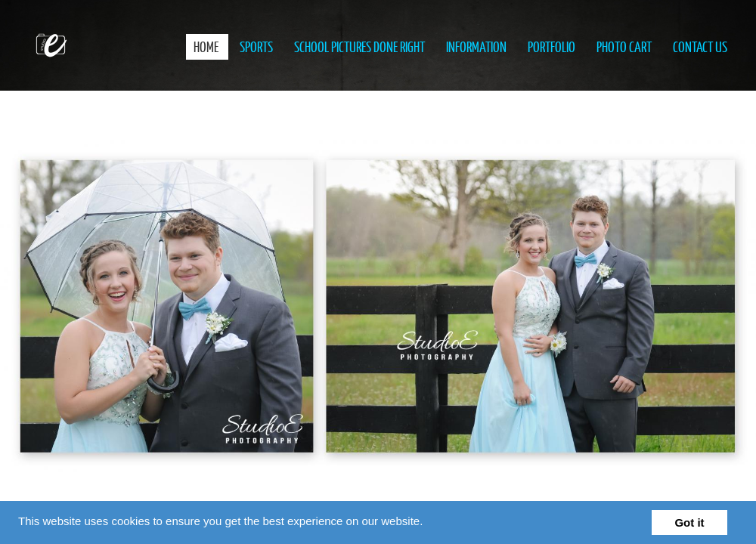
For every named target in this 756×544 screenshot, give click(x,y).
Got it (689, 522)
